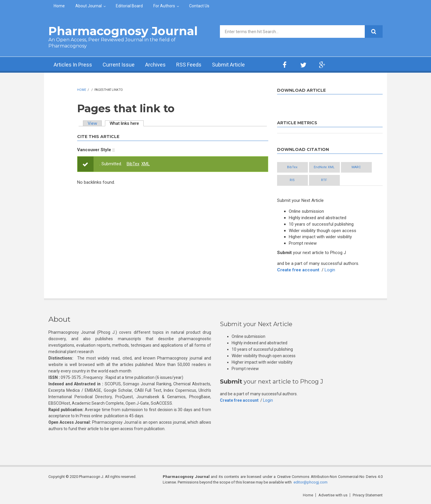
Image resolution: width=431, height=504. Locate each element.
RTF (324, 180)
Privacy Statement (368, 495)
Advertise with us (333, 495)
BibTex (133, 164)
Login (330, 270)
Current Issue (119, 65)
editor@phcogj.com (310, 482)
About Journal (89, 6)
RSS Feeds (189, 65)
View (92, 123)
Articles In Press (73, 65)
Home (59, 6)
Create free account (298, 270)
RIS (292, 180)
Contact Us (199, 6)
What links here (127, 123)
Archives (155, 65)
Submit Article (228, 65)
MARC (356, 167)
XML (146, 164)
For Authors (164, 6)
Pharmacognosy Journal (123, 31)
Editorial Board (129, 6)
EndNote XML (324, 167)
